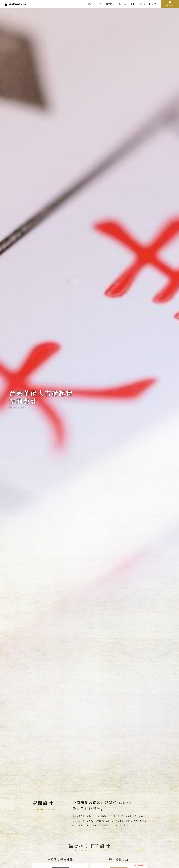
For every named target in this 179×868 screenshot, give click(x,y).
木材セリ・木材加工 (148, 4)
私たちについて (95, 4)
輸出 (133, 4)
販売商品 (110, 4)
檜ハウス (122, 4)
